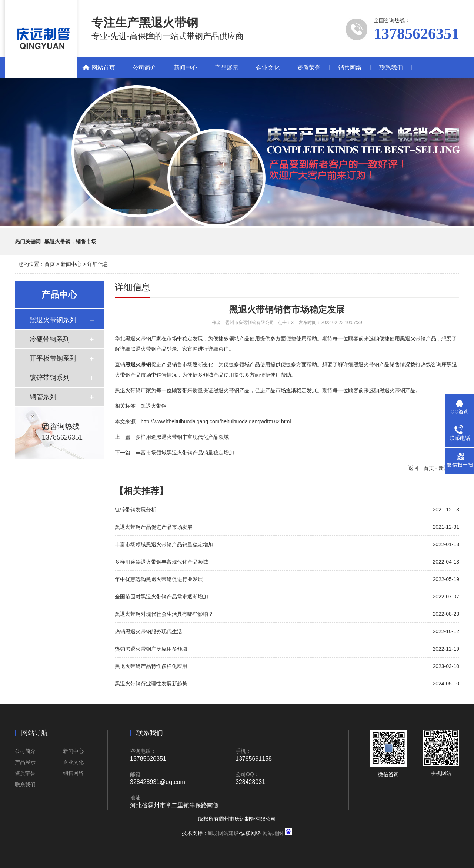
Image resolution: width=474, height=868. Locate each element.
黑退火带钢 (154, 406)
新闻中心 (186, 68)
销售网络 (350, 68)
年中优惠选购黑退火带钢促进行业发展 (159, 579)
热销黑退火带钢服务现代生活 (148, 631)
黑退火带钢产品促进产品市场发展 (154, 527)
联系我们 (391, 68)
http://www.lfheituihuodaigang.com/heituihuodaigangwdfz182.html (216, 421)
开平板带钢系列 (53, 358)
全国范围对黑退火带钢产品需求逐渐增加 (161, 597)
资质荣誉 (309, 68)
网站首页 (103, 68)
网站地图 (273, 833)
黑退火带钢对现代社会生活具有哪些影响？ (164, 614)
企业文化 (268, 68)
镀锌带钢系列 (50, 378)
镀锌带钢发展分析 (136, 510)
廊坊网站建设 (223, 833)
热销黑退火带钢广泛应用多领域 (151, 649)
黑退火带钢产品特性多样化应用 (151, 666)
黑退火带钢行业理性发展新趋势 (151, 684)
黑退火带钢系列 (53, 320)
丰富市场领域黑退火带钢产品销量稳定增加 (185, 453)
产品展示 (227, 68)
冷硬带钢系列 (50, 339)
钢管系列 (43, 397)
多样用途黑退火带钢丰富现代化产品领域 (182, 437)
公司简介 (144, 68)
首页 (50, 264)
